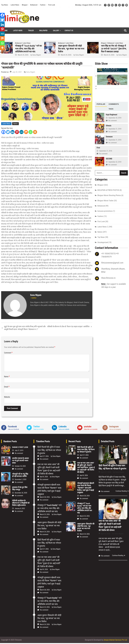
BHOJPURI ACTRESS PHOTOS (108, 190)
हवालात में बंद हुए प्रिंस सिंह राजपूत (20, 488)
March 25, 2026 (66, 55)
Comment (8, 353)
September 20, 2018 (115, 118)
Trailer (31, 31)
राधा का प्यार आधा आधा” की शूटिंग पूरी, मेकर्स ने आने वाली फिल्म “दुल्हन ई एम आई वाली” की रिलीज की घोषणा (86, 468)
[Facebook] (3, 132)
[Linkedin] (12, 132)
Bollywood (34, 5)
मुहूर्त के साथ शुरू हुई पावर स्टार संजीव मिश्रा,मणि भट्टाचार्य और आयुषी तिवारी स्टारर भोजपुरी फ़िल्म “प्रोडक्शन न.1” (25, 328)
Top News (5, 5)
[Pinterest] (17, 132)
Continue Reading (121, 491)
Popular (101, 104)
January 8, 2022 (20, 508)
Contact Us (69, 31)
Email (7, 387)
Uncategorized (103, 242)
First (98, 147)
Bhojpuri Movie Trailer (105, 200)
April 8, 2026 (44, 477)
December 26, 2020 (21, 493)
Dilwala (109, 125)
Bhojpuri (25, 5)
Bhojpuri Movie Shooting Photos (109, 195)
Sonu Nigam (80, 55)
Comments (114, 104)
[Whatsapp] (31, 132)
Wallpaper (43, 31)
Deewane (109, 136)
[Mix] (26, 132)
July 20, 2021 (17, 72)
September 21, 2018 (115, 129)
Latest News (15, 5)
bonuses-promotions (105, 211)
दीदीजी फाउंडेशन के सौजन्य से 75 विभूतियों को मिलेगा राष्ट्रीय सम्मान (21, 503)
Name (7, 377)
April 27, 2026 (44, 456)
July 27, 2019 (19, 450)
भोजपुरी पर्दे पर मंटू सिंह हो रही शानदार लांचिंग (20, 475)
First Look (52, 5)
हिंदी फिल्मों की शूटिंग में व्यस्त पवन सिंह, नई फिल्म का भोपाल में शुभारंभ (49, 450)
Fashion (43, 5)
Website (7, 397)
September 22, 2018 (115, 162)
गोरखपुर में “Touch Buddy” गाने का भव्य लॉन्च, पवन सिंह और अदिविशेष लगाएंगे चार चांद (71, 49)
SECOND (109, 158)
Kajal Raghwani (112, 114)
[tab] (101, 104)
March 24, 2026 (109, 55)
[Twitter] (8, 132)
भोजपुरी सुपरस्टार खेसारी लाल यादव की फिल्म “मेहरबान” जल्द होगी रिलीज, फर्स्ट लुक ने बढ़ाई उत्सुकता (86, 488)
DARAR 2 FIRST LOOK (20, 447)
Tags (111, 108)
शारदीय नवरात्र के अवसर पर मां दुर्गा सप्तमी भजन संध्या (21, 461)
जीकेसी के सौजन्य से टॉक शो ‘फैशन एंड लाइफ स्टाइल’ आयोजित (68, 327)
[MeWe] (21, 132)
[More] (35, 132)
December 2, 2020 (21, 479)
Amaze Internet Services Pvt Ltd (115, 640)
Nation (15, 124)
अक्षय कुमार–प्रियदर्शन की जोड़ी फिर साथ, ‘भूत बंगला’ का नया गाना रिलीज (114, 49)
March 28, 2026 (45, 497)
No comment (113, 120)
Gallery (56, 31)
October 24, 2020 (20, 466)
